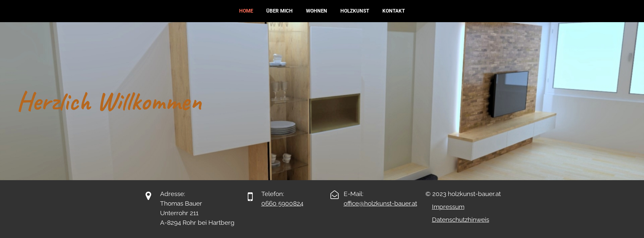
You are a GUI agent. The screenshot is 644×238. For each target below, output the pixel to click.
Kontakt (394, 11)
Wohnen (317, 11)
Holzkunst (355, 11)
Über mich (279, 11)
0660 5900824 (282, 203)
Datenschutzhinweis (461, 219)
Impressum (448, 207)
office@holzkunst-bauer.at (380, 203)
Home (246, 11)
